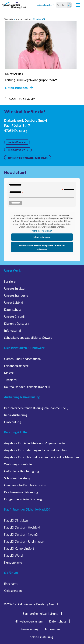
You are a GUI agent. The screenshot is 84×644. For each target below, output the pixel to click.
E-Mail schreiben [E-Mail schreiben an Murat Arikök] (16, 88)
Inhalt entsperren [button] (42, 237)
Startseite (9, 19)
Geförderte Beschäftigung (22, 471)
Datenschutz (13, 309)
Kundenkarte (13, 562)
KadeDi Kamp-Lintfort (19, 548)
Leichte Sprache (45, 5)
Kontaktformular (17, 142)
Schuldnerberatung (17, 478)
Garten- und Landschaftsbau (23, 359)
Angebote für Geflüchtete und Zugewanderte (35, 443)
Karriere (10, 281)
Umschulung (13, 422)
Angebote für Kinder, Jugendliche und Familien (36, 450)
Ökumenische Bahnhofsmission (25, 485)
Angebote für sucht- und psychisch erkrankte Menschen (42, 457)
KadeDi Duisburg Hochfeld (22, 527)
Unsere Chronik (15, 317)
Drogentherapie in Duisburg (23, 499)
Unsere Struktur (15, 288)
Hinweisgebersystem (29, 621)
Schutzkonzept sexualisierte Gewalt (28, 338)
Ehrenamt (11, 584)
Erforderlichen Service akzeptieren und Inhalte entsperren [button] (42, 247)
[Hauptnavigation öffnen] (78, 5)
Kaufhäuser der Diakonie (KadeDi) (27, 387)
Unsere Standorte (16, 295)
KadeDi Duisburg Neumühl (22, 534)
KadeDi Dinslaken (16, 520)
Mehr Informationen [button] (42, 231)
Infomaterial (12, 331)
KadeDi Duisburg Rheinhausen (25, 541)
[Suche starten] (69, 5)
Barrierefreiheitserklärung (40, 614)
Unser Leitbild (14, 302)
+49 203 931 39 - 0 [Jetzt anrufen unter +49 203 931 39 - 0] (18, 150)
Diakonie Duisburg (17, 324)
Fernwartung (30, 629)
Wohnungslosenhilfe (18, 464)
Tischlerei (11, 380)
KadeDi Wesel (14, 555)
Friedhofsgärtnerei (17, 366)
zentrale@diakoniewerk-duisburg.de (28, 158)
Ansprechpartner (23, 19)
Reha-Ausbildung (16, 415)
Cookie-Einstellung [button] (40, 637)
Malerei (9, 373)
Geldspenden (13, 591)
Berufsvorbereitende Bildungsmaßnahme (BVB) (36, 408)
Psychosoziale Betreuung (21, 492)
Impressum (52, 629)
